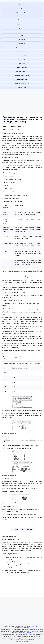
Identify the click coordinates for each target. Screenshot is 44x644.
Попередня (15, 529)
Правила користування (22, 84)
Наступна (30, 529)
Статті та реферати (22, 48)
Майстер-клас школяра (22, 76)
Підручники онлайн (22, 24)
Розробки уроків (22, 28)
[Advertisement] (22, 100)
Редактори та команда (25, 633)
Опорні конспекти (22, 52)
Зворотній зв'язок (22, 80)
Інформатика (22, 4)
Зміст (22, 529)
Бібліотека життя (22, 88)
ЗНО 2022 (22, 40)
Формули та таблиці (22, 72)
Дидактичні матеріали (22, 32)
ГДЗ (22, 36)
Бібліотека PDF (22, 56)
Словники (22, 64)
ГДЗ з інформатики (22, 16)
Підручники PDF (22, 60)
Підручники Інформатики (22, 12)
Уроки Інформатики (22, 8)
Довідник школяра (22, 68)
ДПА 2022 (22, 44)
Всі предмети (22, 20)
